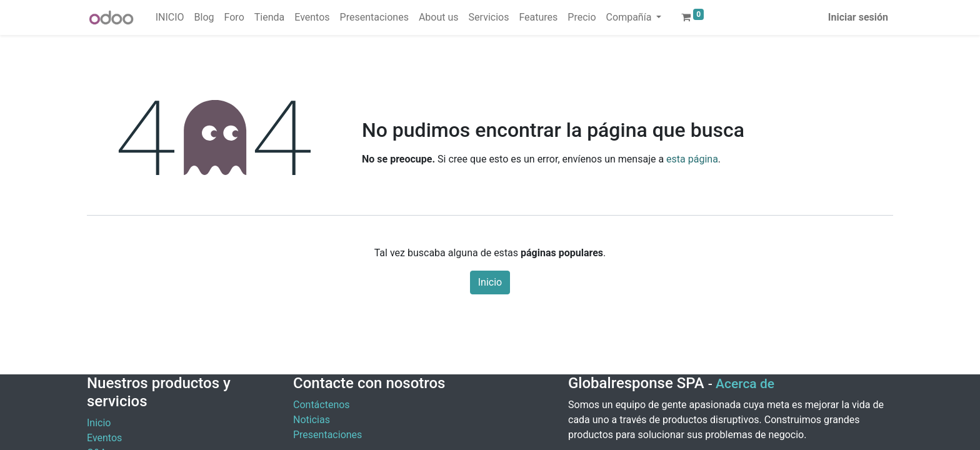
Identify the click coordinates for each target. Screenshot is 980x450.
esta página (692, 159)
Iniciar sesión (858, 17)
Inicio (490, 282)
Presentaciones (327, 435)
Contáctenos (322, 405)
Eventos (104, 438)
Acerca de (745, 384)
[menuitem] (170, 17)
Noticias (312, 420)
